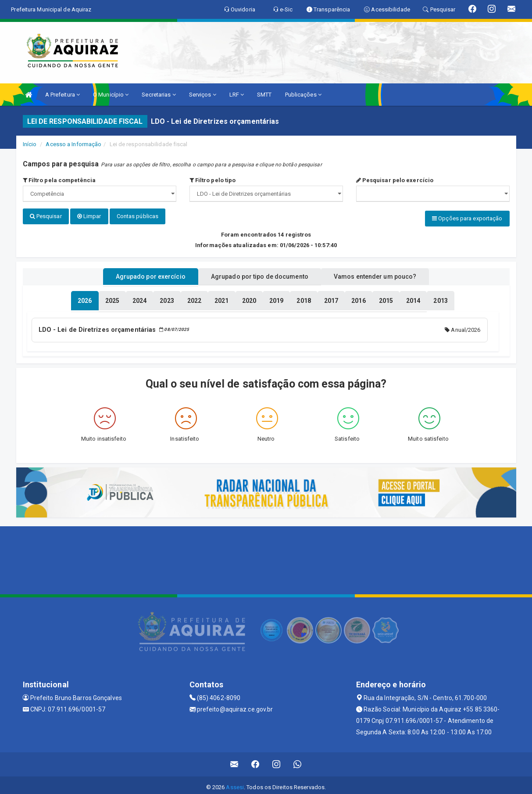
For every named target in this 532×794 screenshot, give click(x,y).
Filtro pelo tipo (213, 180)
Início (30, 144)
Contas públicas (138, 216)
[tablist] (85, 298)
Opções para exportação (467, 218)
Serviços (203, 95)
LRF (237, 95)
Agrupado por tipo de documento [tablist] (260, 273)
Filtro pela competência (59, 180)
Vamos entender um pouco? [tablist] (386, 273)
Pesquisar (46, 216)
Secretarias (159, 95)
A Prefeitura (62, 95)
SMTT (264, 95)
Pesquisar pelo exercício (395, 180)
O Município (111, 95)
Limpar (89, 216)
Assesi (235, 783)
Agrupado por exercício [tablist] (139, 273)
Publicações (303, 95)
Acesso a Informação (73, 144)
